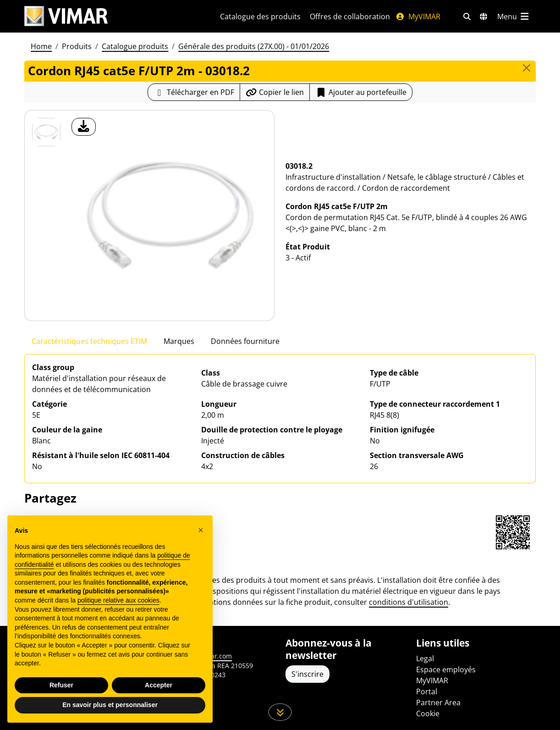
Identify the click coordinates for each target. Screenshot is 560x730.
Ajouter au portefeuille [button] (361, 92)
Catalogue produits (135, 46)
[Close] (527, 68)
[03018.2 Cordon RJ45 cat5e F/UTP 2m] (46, 132)
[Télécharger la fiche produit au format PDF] (194, 92)
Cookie (428, 713)
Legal (425, 658)
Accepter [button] (159, 685)
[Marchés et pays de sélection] (483, 17)
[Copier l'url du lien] (275, 92)
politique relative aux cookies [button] (118, 600)
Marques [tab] (179, 341)
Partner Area (438, 702)
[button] (201, 531)
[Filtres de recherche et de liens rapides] (467, 17)
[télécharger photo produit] (84, 127)
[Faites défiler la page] (280, 712)
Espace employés (446, 669)
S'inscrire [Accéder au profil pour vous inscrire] (307, 674)
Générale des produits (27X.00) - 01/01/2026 (254, 46)
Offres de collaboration (350, 17)
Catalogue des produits (260, 17)
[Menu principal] (514, 17)
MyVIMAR (418, 17)
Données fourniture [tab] (245, 341)
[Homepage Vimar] (66, 16)
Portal (427, 691)
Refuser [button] (61, 685)
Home (41, 46)
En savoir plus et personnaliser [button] (110, 705)
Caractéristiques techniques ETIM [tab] (89, 341)
